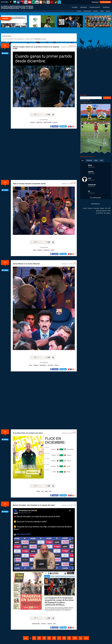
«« (26, 638)
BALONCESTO (87, 11)
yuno (75, 263)
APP (109, 208)
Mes (96, 160)
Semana (89, 160)
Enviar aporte (95, 7)
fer (75, 504)
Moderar (106, 7)
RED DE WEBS (5, 2)
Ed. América (107, 213)
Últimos (75, 7)
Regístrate (95, 2)
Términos (90, 208)
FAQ (106, 208)
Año (101, 160)
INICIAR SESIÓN (105, 2)
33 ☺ (36, 357)
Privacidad (96, 208)
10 (75, 638)
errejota (74, 432)
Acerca (85, 208)
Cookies (102, 208)
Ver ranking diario (96, 198)
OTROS (108, 11)
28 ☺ (36, 114)
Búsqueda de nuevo (40, 39)
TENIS (102, 11)
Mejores (84, 7)
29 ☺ (36, 618)
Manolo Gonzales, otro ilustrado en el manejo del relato (34, 505)
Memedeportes (96, 204)
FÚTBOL (79, 11)
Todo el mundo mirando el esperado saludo (29, 184)
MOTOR (96, 11)
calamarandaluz (72, 46)
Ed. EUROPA (100, 213)
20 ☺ (36, 242)
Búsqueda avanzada (85, 100)
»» (86, 638)
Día (83, 160)
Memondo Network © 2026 (103, 211)
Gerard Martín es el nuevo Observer (26, 264)
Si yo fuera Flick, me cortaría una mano (28, 433)
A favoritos (53, 115)
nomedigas (73, 183)
